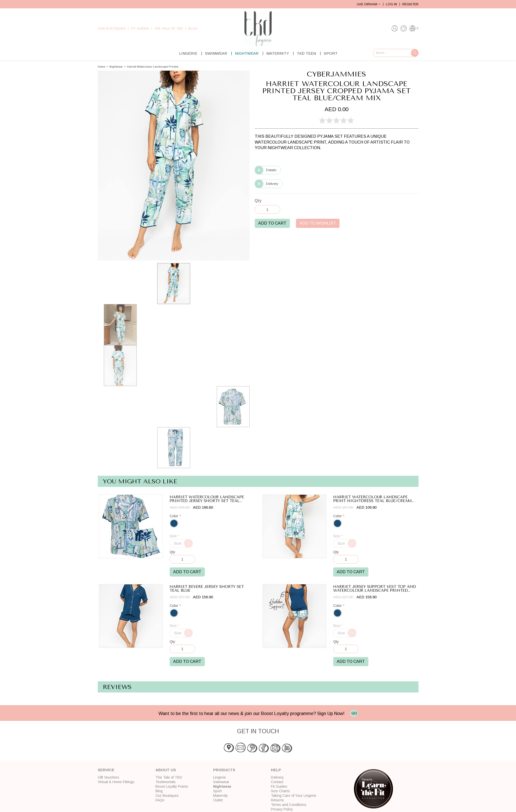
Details (271, 170)
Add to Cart (272, 223)
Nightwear (247, 53)
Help (276, 770)
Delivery (272, 184)
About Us (166, 770)
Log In (391, 4)
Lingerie (188, 53)
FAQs (160, 800)
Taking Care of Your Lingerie (294, 796)
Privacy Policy (282, 809)
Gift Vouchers (108, 777)
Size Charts (280, 791)
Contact (277, 782)
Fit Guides (140, 28)
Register (410, 4)
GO (354, 713)
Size (174, 536)
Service (106, 770)
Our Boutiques (112, 28)
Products (224, 770)
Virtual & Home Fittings (116, 782)
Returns (277, 800)
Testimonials (166, 782)
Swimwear (216, 53)
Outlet (218, 800)
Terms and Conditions (289, 805)
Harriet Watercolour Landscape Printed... (154, 67)
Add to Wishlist (318, 223)
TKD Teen (306, 53)
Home (101, 67)
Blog (193, 28)
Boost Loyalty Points (172, 786)
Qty (258, 201)
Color (175, 516)
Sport (331, 53)
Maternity (278, 53)
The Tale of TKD (169, 28)
